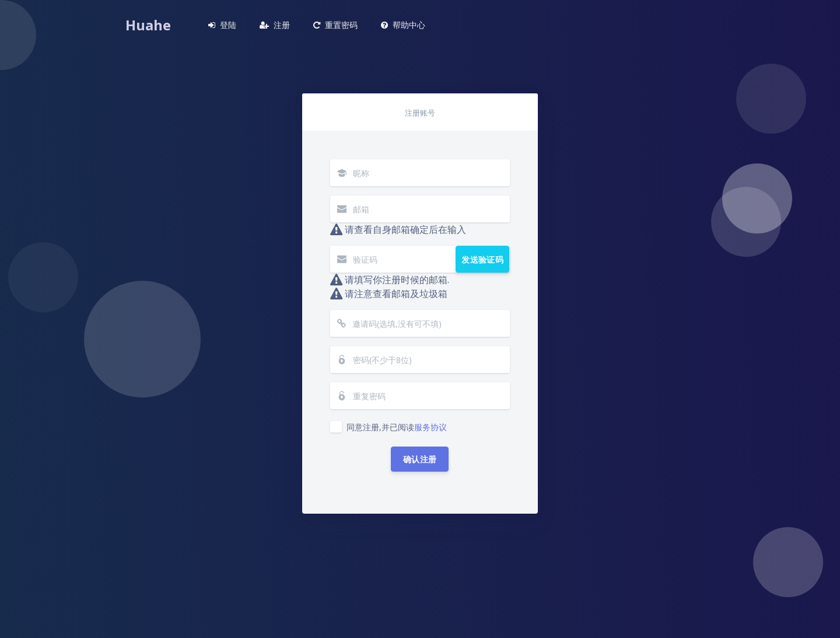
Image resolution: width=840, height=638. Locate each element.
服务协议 (430, 427)
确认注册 (420, 459)
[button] (222, 25)
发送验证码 (483, 259)
